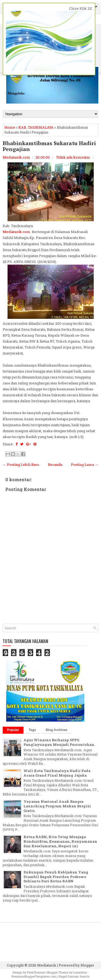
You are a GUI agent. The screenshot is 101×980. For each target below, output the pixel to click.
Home (10, 127)
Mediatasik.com (16, 232)
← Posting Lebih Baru (21, 465)
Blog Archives (57, 730)
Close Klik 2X (81, 8)
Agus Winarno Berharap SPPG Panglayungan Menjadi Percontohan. (59, 742)
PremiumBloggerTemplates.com (34, 976)
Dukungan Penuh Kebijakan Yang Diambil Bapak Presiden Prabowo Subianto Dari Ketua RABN (56, 877)
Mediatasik (47, 965)
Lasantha (80, 972)
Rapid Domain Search (74, 976)
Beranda (55, 465)
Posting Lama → (85, 465)
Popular (13, 730)
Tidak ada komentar (73, 157)
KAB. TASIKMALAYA (36, 127)
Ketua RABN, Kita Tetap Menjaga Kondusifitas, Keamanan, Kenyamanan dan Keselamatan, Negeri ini (60, 841)
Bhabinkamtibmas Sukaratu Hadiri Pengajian (49, 146)
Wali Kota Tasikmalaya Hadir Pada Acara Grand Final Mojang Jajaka (57, 773)
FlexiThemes (36, 972)
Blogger (87, 965)
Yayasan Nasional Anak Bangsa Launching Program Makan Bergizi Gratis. (57, 806)
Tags (32, 730)
